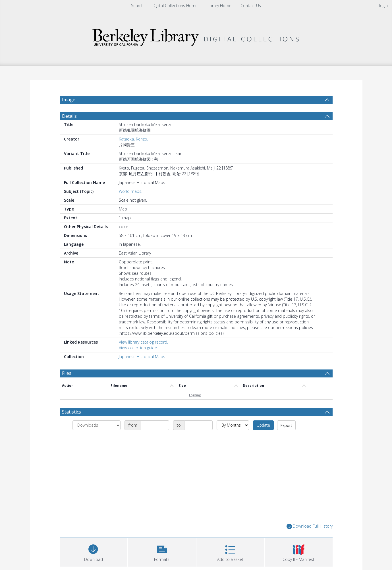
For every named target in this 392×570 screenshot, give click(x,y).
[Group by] (97, 425)
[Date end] (198, 425)
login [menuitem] (383, 6)
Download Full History (310, 526)
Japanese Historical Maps (142, 357)
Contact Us (251, 6)
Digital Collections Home (175, 6)
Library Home (219, 6)
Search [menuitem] (137, 6)
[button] (162, 552)
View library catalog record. (143, 342)
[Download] (94, 552)
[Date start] (155, 425)
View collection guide (138, 348)
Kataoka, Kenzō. (133, 139)
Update (263, 425)
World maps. (130, 191)
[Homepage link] (196, 36)
